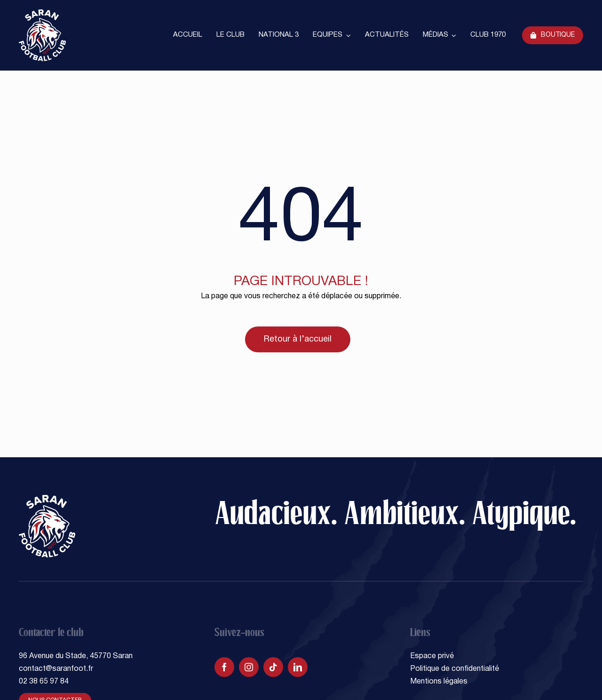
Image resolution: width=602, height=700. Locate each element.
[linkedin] (298, 667)
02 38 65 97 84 (44, 682)
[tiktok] (273, 667)
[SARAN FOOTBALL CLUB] (42, 13)
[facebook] (224, 667)
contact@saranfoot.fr (56, 669)
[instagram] (249, 667)
